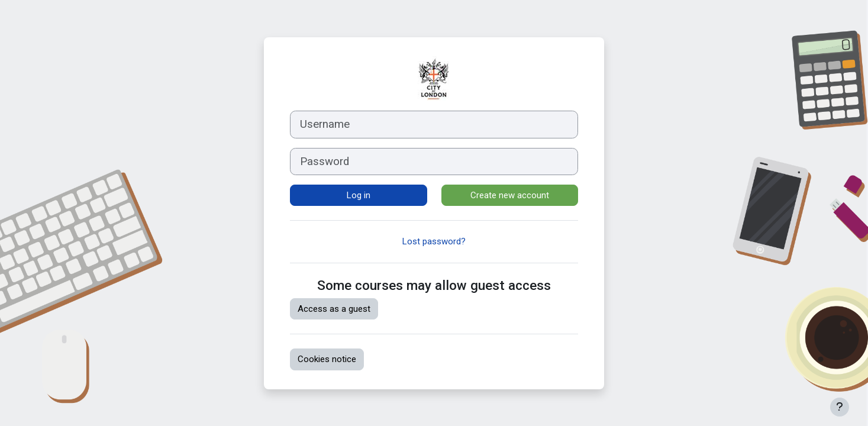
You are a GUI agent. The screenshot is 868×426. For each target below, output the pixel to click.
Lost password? (434, 241)
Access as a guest (334, 309)
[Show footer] (840, 407)
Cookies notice (327, 359)
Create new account (510, 195)
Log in (359, 195)
